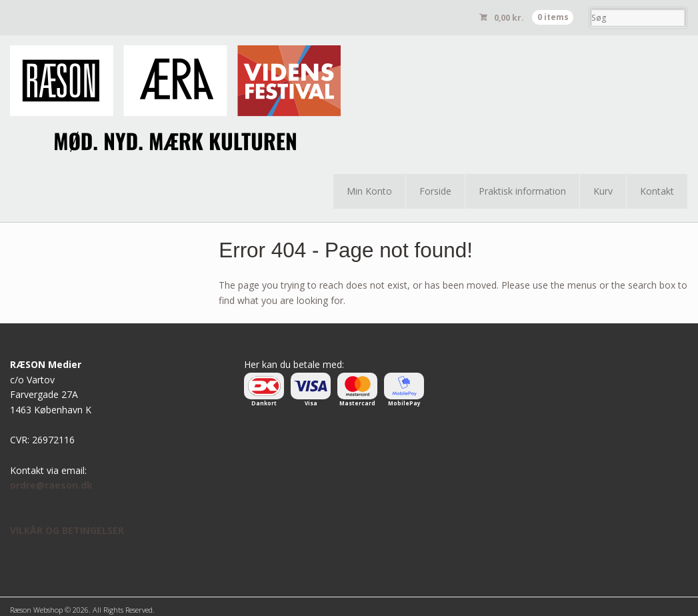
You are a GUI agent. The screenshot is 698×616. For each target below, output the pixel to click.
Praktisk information (522, 191)
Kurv (603, 191)
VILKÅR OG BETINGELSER (67, 530)
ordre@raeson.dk (51, 485)
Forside (435, 191)
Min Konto (369, 191)
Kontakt (657, 191)
